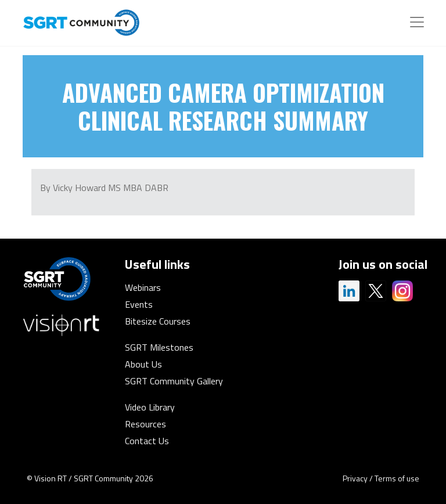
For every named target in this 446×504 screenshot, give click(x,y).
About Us (143, 364)
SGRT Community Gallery (174, 381)
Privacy (355, 478)
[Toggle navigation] (417, 22)
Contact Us (147, 441)
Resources (145, 424)
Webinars (143, 287)
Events (139, 304)
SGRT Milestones (159, 347)
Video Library (150, 407)
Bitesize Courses (158, 321)
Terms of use (397, 478)
